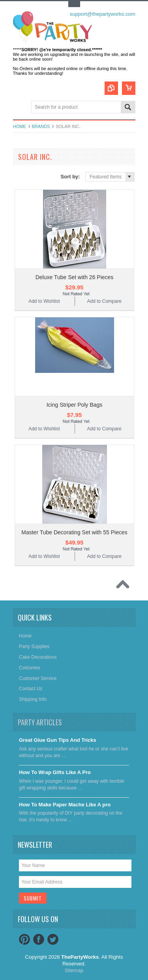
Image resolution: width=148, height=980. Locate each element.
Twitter (53, 939)
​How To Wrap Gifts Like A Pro (55, 772)
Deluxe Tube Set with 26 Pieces (75, 277)
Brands (41, 126)
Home (20, 126)
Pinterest (24, 939)
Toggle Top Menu (74, 4)
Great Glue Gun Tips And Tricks (58, 740)
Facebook (39, 939)
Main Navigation (20, 108)
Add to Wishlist (44, 301)
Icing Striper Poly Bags (75, 405)
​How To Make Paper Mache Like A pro (65, 805)
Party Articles (40, 722)
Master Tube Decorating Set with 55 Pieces (74, 532)
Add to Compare (104, 301)
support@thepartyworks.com (103, 14)
